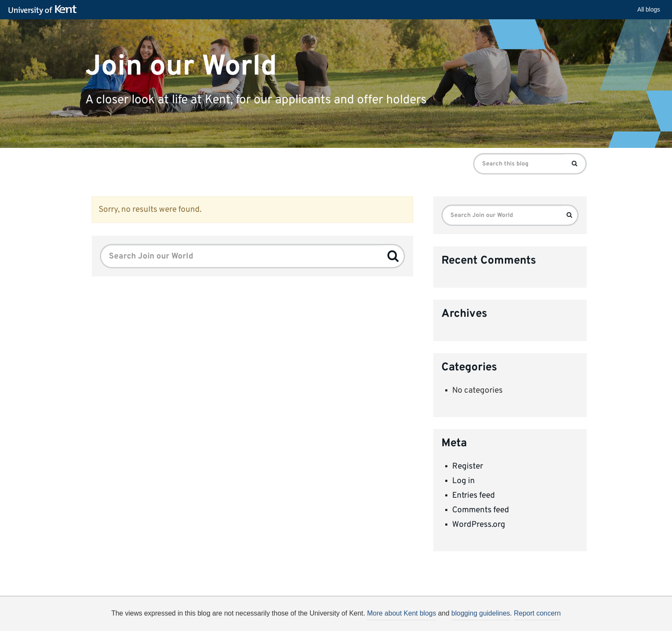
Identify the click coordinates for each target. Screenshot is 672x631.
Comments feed (481, 510)
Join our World (181, 66)
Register (468, 466)
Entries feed (474, 496)
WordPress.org (479, 525)
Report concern (537, 613)
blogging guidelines (481, 613)
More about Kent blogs (401, 613)
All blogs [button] (649, 9)
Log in (463, 481)
